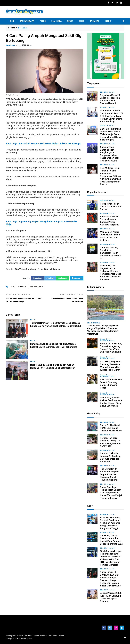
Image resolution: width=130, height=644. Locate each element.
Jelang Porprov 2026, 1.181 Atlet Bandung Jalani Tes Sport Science (111, 597)
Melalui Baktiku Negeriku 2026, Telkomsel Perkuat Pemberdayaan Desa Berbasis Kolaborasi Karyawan (111, 272)
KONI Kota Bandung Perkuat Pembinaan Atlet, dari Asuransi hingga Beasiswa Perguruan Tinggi (110, 523)
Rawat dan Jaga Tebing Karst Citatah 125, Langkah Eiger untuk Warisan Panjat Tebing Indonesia (111, 493)
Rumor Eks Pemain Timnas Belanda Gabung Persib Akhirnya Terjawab (110, 221)
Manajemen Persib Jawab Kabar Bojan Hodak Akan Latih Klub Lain (110, 236)
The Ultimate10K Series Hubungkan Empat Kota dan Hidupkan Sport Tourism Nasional (109, 474)
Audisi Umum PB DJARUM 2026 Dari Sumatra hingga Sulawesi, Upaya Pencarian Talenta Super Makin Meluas (110, 579)
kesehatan (11, 45)
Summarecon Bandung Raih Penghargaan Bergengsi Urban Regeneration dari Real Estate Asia (109, 154)
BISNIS (81, 21)
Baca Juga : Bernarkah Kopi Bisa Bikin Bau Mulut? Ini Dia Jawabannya (43, 143)
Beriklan (61, 636)
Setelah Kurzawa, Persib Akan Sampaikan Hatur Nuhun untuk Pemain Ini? (111, 253)
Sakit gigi (22, 287)
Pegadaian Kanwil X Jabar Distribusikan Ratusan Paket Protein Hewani (110, 99)
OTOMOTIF (95, 21)
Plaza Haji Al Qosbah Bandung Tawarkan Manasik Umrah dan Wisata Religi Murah (111, 366)
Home (11, 21)
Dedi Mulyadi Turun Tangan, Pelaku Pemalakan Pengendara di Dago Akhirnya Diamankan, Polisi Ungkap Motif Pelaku (111, 176)
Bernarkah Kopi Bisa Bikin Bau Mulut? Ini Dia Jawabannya (24, 298)
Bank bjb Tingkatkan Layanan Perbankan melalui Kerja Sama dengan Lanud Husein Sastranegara (111, 134)
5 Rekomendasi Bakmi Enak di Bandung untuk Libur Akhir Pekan (111, 384)
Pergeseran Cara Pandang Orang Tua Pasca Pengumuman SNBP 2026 (111, 442)
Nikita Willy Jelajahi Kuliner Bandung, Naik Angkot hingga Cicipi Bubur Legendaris (111, 402)
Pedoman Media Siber (48, 636)
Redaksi (20, 636)
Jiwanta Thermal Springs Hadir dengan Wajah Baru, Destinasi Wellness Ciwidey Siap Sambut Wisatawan (103, 330)
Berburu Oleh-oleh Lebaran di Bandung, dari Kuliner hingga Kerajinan (111, 457)
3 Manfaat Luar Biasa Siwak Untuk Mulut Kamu (65, 298)
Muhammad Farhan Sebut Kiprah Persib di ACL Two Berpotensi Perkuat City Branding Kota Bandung (111, 116)
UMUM (70, 21)
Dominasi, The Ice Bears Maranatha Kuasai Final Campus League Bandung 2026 (111, 540)
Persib (43, 21)
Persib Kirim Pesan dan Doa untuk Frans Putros (111, 206)
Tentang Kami (11, 636)
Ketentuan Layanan (32, 636)
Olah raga (56, 21)
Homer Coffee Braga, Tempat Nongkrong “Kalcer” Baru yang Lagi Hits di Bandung (111, 348)
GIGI (13, 287)
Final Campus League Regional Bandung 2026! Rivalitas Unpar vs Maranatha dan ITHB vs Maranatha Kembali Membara (111, 558)
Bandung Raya (27, 21)
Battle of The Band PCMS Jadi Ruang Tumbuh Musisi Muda (111, 428)
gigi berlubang (37, 287)
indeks (108, 21)
